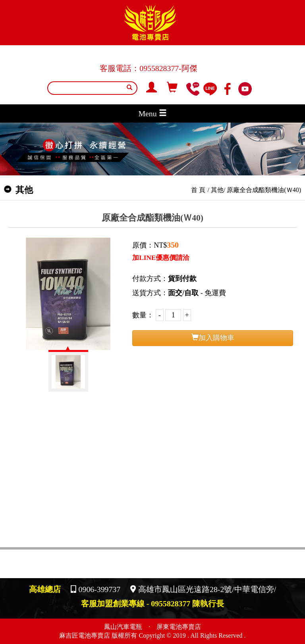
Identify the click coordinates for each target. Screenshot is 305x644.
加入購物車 (213, 337)
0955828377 (159, 68)
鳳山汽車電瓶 (123, 627)
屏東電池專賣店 (179, 627)
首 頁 (198, 190)
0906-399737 (100, 589)
